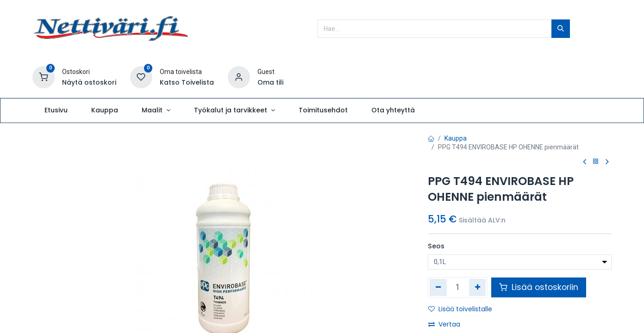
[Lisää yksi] (478, 287)
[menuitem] (56, 111)
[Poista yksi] (438, 287)
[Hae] (561, 29)
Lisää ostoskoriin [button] (539, 287)
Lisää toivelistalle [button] (460, 309)
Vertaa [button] (444, 324)
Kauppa (456, 138)
